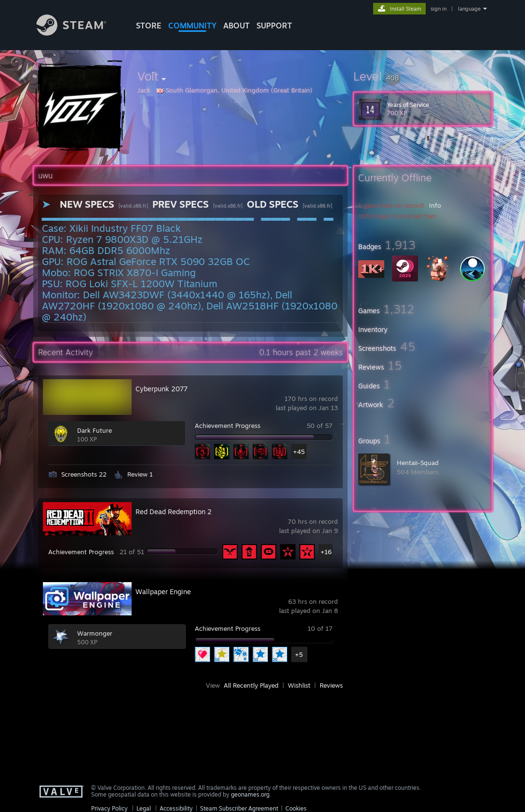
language (469, 9)
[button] (423, 76)
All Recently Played (251, 685)
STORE (149, 26)
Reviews (331, 685)
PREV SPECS (181, 204)
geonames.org (250, 794)
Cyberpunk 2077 (162, 389)
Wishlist (299, 685)
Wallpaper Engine (163, 592)
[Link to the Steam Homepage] (79, 33)
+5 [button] (299, 654)
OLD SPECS (273, 204)
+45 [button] (299, 452)
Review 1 (140, 474)
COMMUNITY (192, 26)
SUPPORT (274, 26)
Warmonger (95, 633)
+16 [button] (326, 552)
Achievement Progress (228, 426)
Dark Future (94, 430)
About (236, 26)
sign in (438, 9)
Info (435, 205)
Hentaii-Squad (418, 463)
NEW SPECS (87, 204)
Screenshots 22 (84, 474)
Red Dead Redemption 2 (174, 512)
